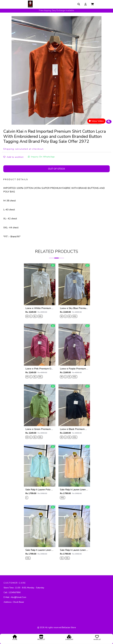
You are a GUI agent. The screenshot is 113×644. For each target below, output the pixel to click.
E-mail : (15, 597)
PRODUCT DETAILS (16, 180)
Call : (12, 593)
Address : (14, 602)
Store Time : (24, 588)
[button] (92, 4)
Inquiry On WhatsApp (41, 157)
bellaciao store (69, 628)
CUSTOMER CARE (15, 583)
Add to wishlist (13, 157)
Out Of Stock (56, 169)
